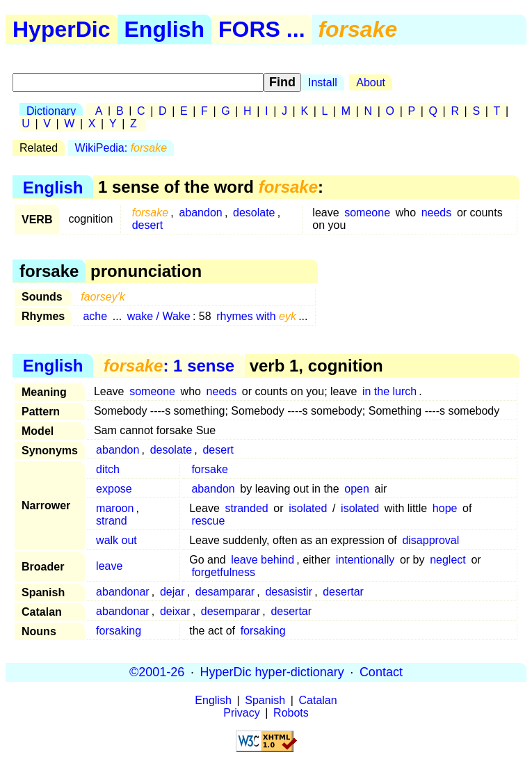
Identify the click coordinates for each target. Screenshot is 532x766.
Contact (381, 672)
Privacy (241, 713)
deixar (175, 611)
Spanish (265, 700)
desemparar (231, 611)
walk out (116, 540)
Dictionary (51, 111)
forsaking (119, 631)
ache (95, 316)
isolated (308, 508)
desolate (254, 213)
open (357, 489)
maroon (115, 508)
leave (109, 566)
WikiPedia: (121, 148)
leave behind (263, 560)
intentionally (365, 560)
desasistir (289, 592)
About (371, 82)
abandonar (123, 592)
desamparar (225, 592)
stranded (246, 508)
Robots (291, 713)
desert (147, 225)
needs (437, 213)
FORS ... (261, 29)
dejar (172, 592)
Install (323, 82)
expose (114, 489)
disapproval (430, 540)
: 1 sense (169, 366)
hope (445, 508)
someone (367, 213)
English (165, 29)
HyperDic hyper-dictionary (272, 672)
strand (111, 521)
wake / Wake (159, 316)
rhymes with (256, 316)
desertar (343, 592)
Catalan (318, 700)
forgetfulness (223, 572)
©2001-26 (157, 672)
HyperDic (62, 29)
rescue (208, 521)
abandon (200, 213)
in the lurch (389, 391)
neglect (448, 560)
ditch (108, 469)
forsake (209, 469)
